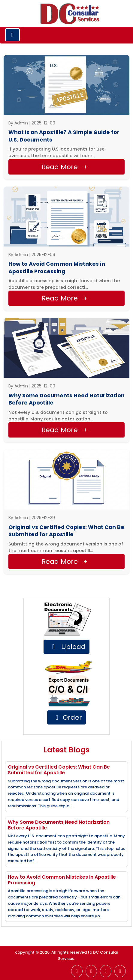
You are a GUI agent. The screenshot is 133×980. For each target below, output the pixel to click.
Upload (67, 647)
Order (68, 717)
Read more (66, 167)
